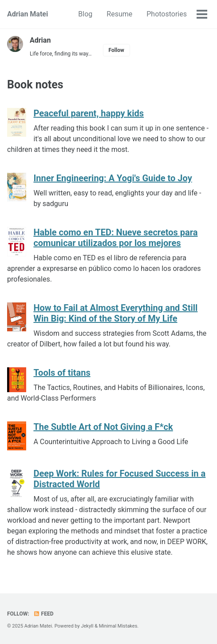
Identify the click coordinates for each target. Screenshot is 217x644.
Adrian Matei (28, 14)
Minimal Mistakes (118, 626)
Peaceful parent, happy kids (89, 113)
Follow (116, 50)
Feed (43, 614)
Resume (119, 14)
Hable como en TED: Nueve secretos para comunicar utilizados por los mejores (115, 238)
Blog (85, 14)
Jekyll (87, 626)
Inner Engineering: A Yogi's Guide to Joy (112, 178)
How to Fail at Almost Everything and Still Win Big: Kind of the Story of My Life (115, 313)
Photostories (167, 14)
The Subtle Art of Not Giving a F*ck (103, 427)
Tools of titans (62, 373)
